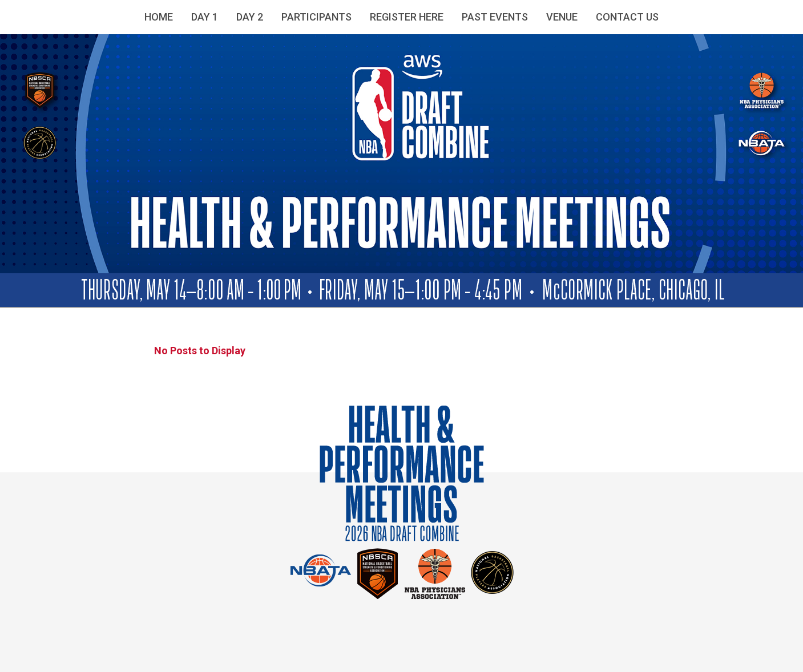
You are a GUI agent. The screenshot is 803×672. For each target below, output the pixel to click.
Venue (562, 17)
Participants (316, 17)
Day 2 (250, 17)
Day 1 (205, 17)
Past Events (495, 17)
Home (159, 17)
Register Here (407, 17)
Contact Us (627, 17)
